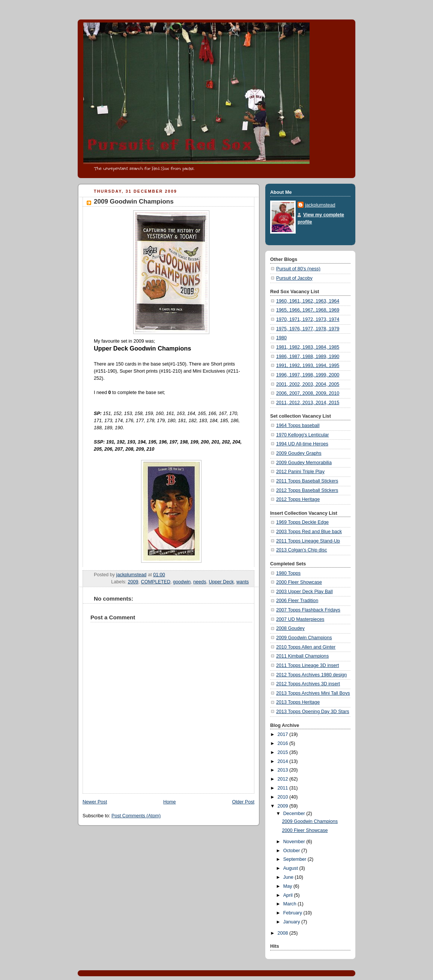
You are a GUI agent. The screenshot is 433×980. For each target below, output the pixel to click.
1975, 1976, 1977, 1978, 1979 (308, 329)
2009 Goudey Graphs (299, 453)
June (289, 877)
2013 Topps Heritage (298, 702)
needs (200, 582)
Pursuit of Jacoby (294, 278)
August (291, 868)
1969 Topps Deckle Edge (302, 522)
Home (170, 802)
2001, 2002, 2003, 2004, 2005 (308, 384)
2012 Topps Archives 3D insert (308, 684)
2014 (284, 761)
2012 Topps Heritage (298, 499)
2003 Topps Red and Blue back (309, 532)
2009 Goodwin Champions (304, 638)
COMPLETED (156, 582)
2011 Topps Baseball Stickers (307, 481)
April (289, 895)
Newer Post (95, 802)
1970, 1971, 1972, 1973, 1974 (308, 319)
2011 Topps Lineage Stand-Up (308, 541)
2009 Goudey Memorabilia (304, 463)
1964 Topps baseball (298, 426)
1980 (281, 338)
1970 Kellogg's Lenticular (303, 435)
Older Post (243, 802)
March (291, 904)
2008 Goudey (290, 628)
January (292, 922)
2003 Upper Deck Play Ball (304, 592)
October (292, 851)
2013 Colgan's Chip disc (302, 550)
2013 (284, 770)
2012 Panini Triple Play (300, 472)
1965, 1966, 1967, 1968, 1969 (308, 310)
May (288, 886)
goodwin (182, 582)
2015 (284, 752)
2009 (133, 582)
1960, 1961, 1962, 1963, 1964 (308, 301)
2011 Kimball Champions (302, 656)
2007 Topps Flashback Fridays (308, 610)
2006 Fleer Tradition (297, 601)
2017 (284, 734)
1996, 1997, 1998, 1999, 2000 (308, 375)
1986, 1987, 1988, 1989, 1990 (308, 357)
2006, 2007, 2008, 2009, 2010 (308, 393)
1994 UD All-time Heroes (302, 444)
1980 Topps (288, 573)
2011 (284, 788)
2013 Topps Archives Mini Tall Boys (313, 693)
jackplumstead (320, 205)
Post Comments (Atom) (136, 816)
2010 (284, 797)
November (295, 842)
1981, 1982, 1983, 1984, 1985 (308, 347)
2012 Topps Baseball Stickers (307, 490)
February (293, 913)
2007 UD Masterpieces (300, 619)
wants (243, 582)
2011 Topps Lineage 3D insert (307, 665)
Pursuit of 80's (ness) (298, 269)
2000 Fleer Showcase (299, 582)
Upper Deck (221, 582)
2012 (284, 779)
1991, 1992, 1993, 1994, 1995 (308, 366)
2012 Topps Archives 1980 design (311, 675)
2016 (284, 743)
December (295, 814)
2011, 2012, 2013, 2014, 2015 (308, 403)
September (295, 859)
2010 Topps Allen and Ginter (306, 647)
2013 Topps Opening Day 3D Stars (313, 712)
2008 (284, 933)
